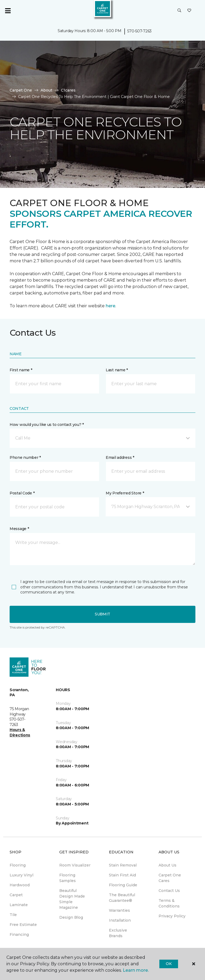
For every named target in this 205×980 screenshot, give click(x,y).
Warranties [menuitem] (119, 910)
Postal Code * (22, 493)
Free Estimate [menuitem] (23, 925)
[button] (179, 11)
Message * (19, 529)
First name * (21, 370)
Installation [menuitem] (120, 920)
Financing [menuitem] (19, 934)
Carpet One (21, 90)
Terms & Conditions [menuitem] (169, 903)
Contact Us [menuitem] (169, 891)
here (111, 306)
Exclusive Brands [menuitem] (118, 933)
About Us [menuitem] (167, 865)
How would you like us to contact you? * (47, 425)
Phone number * (25, 457)
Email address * (120, 457)
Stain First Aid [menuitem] (122, 875)
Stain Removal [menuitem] (123, 865)
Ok (169, 964)
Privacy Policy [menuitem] (172, 916)
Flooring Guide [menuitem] (123, 885)
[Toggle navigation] (8, 11)
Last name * (117, 370)
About (46, 90)
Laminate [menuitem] (19, 905)
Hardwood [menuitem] (20, 885)
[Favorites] (189, 11)
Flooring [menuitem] (18, 865)
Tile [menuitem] (13, 915)
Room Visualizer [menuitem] (75, 865)
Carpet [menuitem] (16, 895)
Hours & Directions (20, 732)
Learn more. (136, 970)
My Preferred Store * (125, 493)
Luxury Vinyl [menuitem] (21, 875)
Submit (102, 614)
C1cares (68, 90)
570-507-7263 (139, 31)
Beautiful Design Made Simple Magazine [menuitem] (72, 899)
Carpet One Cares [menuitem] (170, 878)
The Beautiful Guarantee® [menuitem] (122, 898)
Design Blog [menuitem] (71, 917)
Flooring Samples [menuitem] (68, 878)
